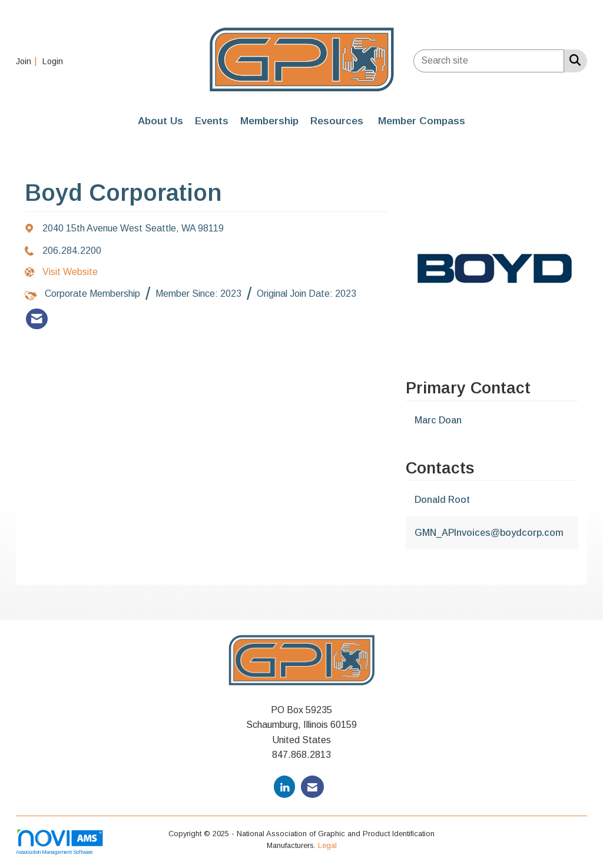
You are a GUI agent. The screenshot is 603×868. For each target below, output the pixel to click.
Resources (337, 121)
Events (212, 121)
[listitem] (28, 61)
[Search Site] (573, 60)
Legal (327, 845)
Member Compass (422, 121)
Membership (269, 121)
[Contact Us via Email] (312, 786)
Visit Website (70, 272)
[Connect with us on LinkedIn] (284, 786)
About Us (160, 121)
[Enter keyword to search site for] (489, 61)
